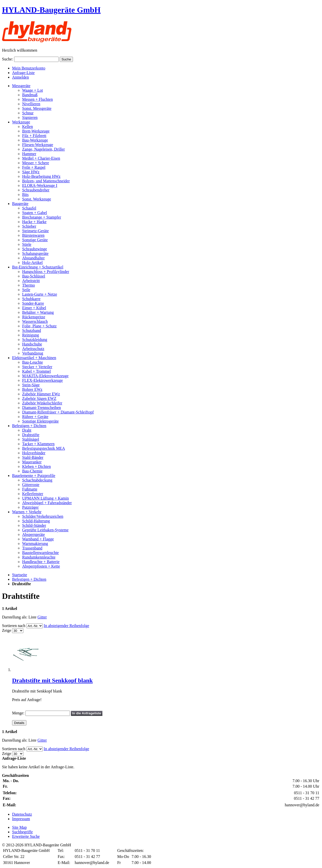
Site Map (19, 827)
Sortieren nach (14, 626)
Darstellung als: (15, 617)
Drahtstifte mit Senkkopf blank (52, 680)
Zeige (7, 630)
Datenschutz (22, 814)
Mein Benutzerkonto (29, 68)
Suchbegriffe (22, 832)
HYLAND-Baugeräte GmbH (51, 10)
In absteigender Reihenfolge (66, 626)
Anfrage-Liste (23, 73)
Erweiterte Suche (26, 836)
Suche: (8, 59)
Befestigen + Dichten (29, 579)
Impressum (21, 819)
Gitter (42, 617)
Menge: (18, 713)
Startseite (20, 575)
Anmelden (21, 77)
